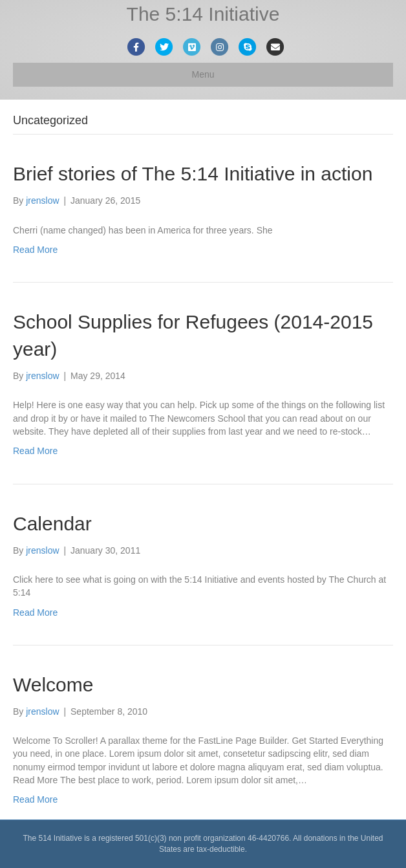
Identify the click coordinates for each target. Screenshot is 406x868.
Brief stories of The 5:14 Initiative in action (193, 174)
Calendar (52, 524)
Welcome (53, 685)
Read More (35, 250)
